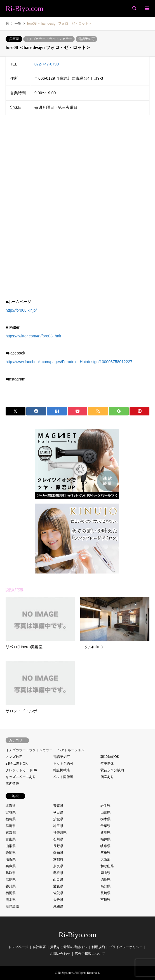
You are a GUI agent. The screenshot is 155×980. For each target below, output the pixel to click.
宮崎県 (105, 900)
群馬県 (11, 826)
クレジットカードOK (21, 770)
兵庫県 (14, 39)
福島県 (11, 819)
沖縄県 (58, 906)
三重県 (105, 853)
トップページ (18, 947)
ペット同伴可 (63, 777)
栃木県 (105, 819)
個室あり (107, 777)
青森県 (58, 806)
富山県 (11, 839)
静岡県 (11, 853)
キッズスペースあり (21, 777)
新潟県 (105, 833)
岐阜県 (105, 846)
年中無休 (107, 763)
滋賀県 (11, 859)
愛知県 (58, 853)
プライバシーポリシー (126, 947)
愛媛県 (58, 886)
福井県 (105, 839)
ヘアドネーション (71, 750)
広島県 (11, 880)
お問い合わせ (60, 954)
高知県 (105, 886)
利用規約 (98, 947)
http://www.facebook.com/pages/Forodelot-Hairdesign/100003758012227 (69, 362)
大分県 (58, 900)
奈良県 (58, 866)
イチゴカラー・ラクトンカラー (49, 39)
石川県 (58, 839)
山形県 (105, 812)
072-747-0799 (47, 64)
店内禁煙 (12, 784)
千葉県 (105, 826)
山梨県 (11, 846)
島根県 (58, 873)
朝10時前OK (110, 757)
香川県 (11, 886)
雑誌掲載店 (62, 770)
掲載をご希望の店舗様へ (69, 947)
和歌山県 (107, 866)
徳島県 (105, 880)
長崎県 (105, 893)
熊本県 (11, 900)
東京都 (11, 833)
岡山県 (105, 873)
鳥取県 (11, 873)
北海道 (11, 806)
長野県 (58, 846)
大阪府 (105, 859)
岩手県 (105, 806)
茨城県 (58, 819)
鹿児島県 (12, 906)
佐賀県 (58, 893)
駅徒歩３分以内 (112, 770)
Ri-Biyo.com (77, 935)
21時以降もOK (17, 763)
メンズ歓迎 (14, 757)
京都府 (58, 859)
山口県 (58, 880)
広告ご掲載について (90, 954)
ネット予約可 (63, 763)
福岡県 (11, 893)
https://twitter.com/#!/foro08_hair (33, 336)
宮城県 (11, 812)
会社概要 (39, 947)
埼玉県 (58, 826)
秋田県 (58, 812)
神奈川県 (60, 833)
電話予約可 (86, 39)
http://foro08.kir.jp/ (21, 310)
